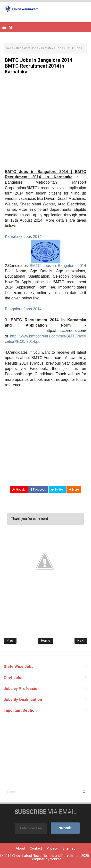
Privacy (52, 848)
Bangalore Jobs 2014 (23, 309)
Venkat (55, 859)
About (21, 848)
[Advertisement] (45, 124)
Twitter (57, 490)
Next (81, 641)
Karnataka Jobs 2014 (23, 237)
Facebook (38, 490)
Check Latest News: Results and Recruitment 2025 (51, 856)
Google (19, 490)
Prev (10, 641)
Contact (36, 848)
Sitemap (69, 848)
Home (46, 641)
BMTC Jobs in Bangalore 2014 (58, 266)
